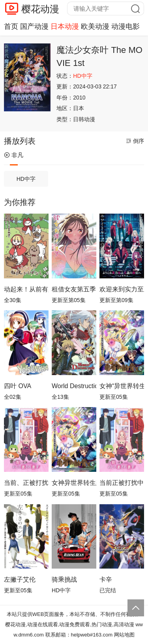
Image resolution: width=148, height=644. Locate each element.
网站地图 (124, 635)
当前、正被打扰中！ (26, 483)
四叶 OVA (18, 386)
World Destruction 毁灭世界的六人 (74, 386)
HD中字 (26, 179)
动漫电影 (126, 26)
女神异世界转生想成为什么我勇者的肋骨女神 (74, 483)
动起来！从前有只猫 (26, 289)
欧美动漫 (95, 26)
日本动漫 (65, 26)
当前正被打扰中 (122, 483)
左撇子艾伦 (20, 579)
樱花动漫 (40, 9)
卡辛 (106, 579)
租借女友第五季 (74, 289)
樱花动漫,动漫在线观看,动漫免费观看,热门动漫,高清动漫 (69, 624)
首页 (11, 26)
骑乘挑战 (64, 579)
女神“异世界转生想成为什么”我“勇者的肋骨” (122, 386)
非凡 (14, 155)
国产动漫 (34, 26)
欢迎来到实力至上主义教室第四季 (122, 289)
